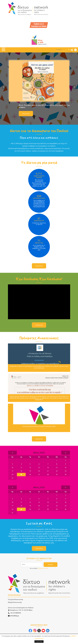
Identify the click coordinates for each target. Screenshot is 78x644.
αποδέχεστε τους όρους (43, 568)
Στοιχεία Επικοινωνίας (16, 599)
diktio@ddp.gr (13, 616)
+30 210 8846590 (14, 613)
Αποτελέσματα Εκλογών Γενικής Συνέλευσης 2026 (39, 426)
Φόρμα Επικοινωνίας (15, 602)
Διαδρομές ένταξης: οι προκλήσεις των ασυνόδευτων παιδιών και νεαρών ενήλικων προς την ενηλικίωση (39, 367)
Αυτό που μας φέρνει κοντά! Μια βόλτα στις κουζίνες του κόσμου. (44, 106)
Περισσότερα (26, 114)
